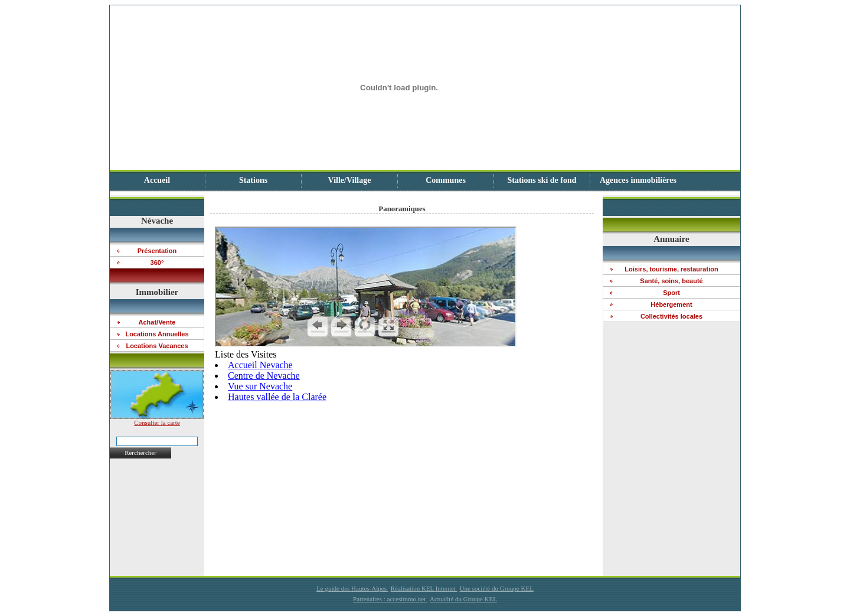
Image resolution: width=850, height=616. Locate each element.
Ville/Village (350, 180)
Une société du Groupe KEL (497, 588)
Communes (446, 180)
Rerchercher (140, 453)
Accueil (157, 180)
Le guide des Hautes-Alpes (352, 588)
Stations (253, 180)
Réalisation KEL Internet (424, 588)
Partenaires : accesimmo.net (390, 599)
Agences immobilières (638, 180)
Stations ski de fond (542, 180)
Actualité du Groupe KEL (463, 599)
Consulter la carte (157, 420)
